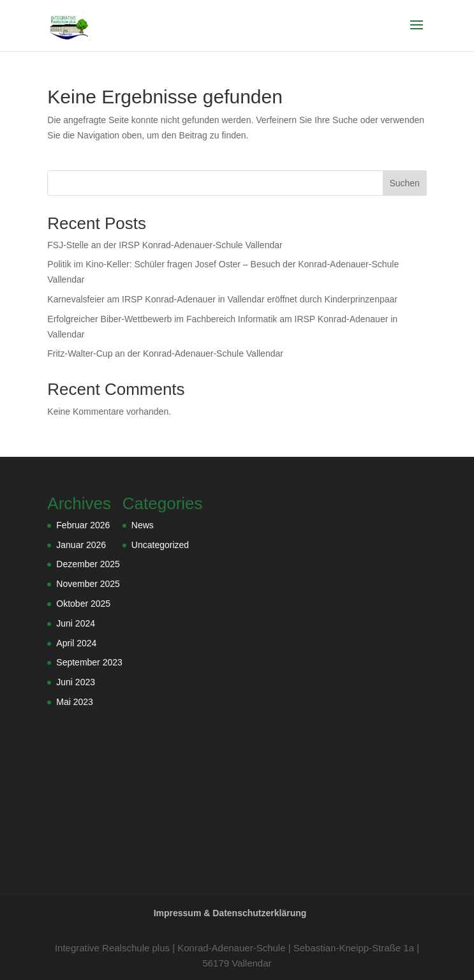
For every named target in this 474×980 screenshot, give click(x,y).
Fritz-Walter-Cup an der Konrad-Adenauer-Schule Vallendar (165, 353)
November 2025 (88, 584)
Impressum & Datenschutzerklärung (230, 913)
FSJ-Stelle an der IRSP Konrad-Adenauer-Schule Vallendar (165, 245)
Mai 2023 (75, 702)
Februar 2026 (83, 525)
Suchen (404, 183)
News (143, 525)
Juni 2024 (76, 623)
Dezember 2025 (88, 564)
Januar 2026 (81, 545)
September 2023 (89, 662)
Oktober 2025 (83, 604)
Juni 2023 (76, 682)
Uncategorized (160, 545)
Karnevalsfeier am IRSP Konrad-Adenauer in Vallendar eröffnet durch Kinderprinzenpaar (222, 299)
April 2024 (76, 643)
